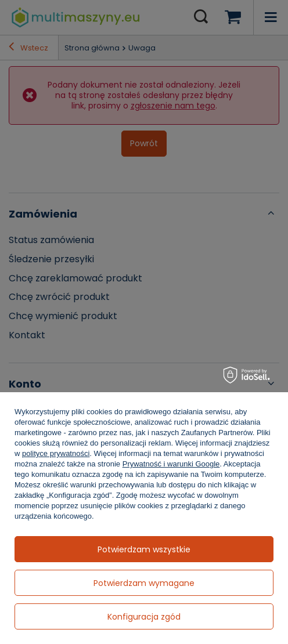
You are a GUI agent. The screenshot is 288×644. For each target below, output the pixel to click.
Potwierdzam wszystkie (144, 549)
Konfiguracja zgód (144, 617)
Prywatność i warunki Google (171, 464)
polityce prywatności (56, 453)
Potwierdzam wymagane (144, 583)
